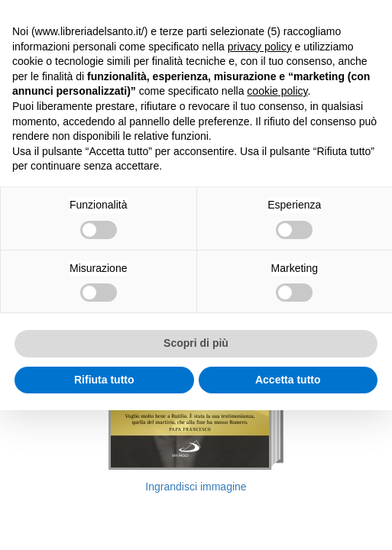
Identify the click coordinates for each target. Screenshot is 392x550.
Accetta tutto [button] (288, 380)
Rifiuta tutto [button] (104, 380)
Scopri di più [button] (196, 343)
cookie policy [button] (277, 91)
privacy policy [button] (260, 47)
